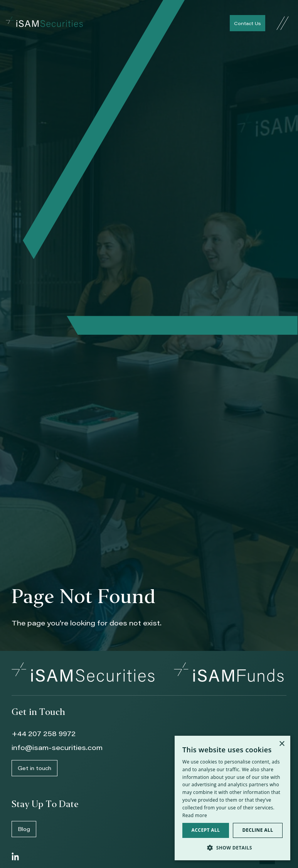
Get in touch (35, 768)
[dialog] (232, 798)
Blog (24, 829)
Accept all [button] (206, 830)
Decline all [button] (258, 830)
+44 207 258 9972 (44, 733)
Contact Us (247, 23)
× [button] (282, 744)
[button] (232, 848)
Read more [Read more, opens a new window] (195, 815)
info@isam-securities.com (57, 747)
